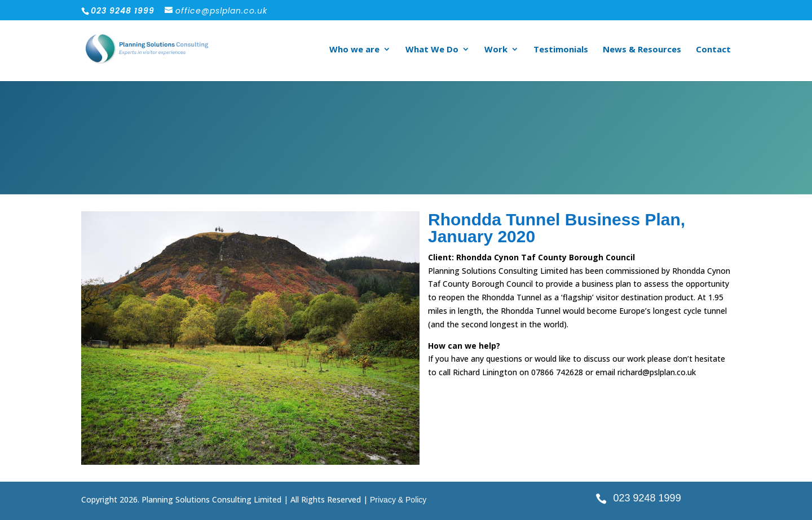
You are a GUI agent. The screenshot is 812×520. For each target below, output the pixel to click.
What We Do (432, 50)
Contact (713, 50)
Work (496, 50)
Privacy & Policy (398, 500)
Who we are (354, 50)
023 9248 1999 (647, 498)
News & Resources (642, 50)
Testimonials (561, 50)
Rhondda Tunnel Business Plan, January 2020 (557, 228)
